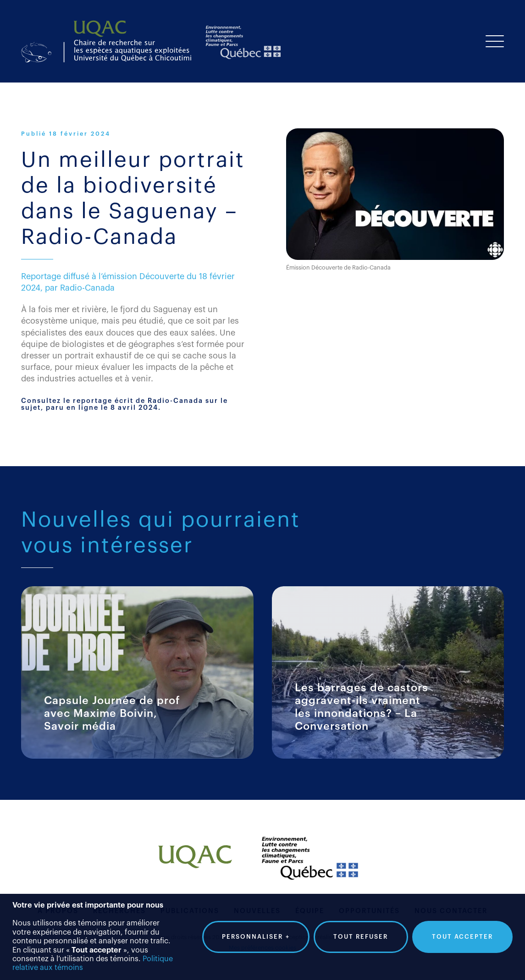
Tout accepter (462, 933)
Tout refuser (361, 933)
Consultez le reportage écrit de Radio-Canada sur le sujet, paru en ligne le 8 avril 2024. (124, 404)
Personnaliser (256, 934)
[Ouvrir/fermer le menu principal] (495, 41)
